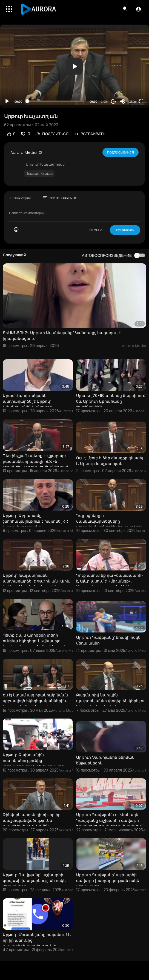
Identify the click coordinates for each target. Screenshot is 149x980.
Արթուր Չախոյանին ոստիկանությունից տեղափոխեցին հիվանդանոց (33, 761)
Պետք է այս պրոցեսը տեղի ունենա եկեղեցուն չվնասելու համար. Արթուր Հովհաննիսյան (35, 641)
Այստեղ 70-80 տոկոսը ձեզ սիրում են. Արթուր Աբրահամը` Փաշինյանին (111, 401)
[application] (74, 66)
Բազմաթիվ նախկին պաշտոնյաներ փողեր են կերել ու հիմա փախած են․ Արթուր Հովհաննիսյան (111, 704)
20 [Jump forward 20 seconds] (114, 101)
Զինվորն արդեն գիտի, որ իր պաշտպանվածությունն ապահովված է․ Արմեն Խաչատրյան (32, 823)
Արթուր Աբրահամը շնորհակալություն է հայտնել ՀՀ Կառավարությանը (35, 521)
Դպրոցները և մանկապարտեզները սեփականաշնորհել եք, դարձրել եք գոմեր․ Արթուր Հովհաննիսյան (110, 524)
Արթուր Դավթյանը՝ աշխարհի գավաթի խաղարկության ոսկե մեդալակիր (34, 881)
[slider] (56, 101)
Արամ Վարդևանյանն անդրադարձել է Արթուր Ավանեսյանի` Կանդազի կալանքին (27, 404)
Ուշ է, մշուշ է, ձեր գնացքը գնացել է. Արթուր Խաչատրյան (110, 461)
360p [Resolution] (133, 102)
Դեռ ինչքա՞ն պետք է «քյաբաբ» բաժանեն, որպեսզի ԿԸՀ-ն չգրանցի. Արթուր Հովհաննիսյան (36, 461)
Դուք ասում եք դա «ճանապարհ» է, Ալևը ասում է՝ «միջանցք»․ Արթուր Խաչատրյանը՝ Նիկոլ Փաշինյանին (110, 584)
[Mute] (123, 101)
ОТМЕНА (96, 230)
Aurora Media (27, 152)
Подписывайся (121, 152)
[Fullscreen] (141, 101)
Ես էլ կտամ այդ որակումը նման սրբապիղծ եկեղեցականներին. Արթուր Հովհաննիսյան (35, 701)
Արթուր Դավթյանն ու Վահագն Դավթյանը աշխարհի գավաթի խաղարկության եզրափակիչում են (109, 823)
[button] (138, 9)
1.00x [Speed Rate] (105, 102)
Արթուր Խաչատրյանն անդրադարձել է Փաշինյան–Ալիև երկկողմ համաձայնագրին (36, 581)
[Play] (7, 101)
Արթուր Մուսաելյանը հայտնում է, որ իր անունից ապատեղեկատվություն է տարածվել (37, 943)
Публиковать (125, 230)
